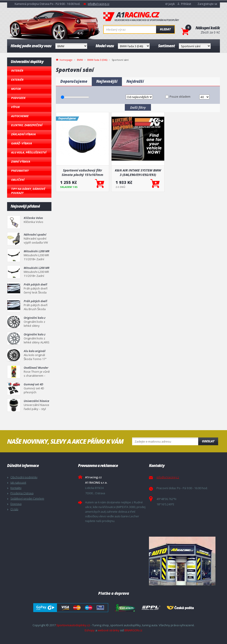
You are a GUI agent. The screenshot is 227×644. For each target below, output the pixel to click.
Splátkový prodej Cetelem (27, 498)
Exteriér (17, 80)
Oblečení (18, 180)
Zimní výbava (21, 161)
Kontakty (16, 488)
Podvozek (18, 98)
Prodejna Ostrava (22, 493)
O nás (14, 509)
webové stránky (109, 630)
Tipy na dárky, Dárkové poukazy (28, 191)
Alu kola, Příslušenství (29, 152)
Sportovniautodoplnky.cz (73, 625)
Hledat (165, 29)
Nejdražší (135, 81)
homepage (66, 59)
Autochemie (20, 116)
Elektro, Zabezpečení (27, 125)
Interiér (17, 71)
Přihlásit (186, 4)
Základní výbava (23, 134)
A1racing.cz (141, 17)
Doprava (16, 504)
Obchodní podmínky (24, 477)
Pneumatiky (20, 171)
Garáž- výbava (22, 143)
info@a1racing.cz (99, 4)
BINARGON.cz (133, 630)
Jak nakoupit (18, 483)
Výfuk (15, 107)
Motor (16, 89)
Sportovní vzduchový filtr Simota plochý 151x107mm (82, 172)
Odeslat (208, 441)
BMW (80, 60)
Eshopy (90, 630)
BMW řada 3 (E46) (97, 60)
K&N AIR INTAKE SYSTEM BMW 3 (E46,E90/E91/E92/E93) (138, 172)
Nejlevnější (107, 81)
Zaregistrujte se (207, 4)
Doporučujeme (74, 81)
